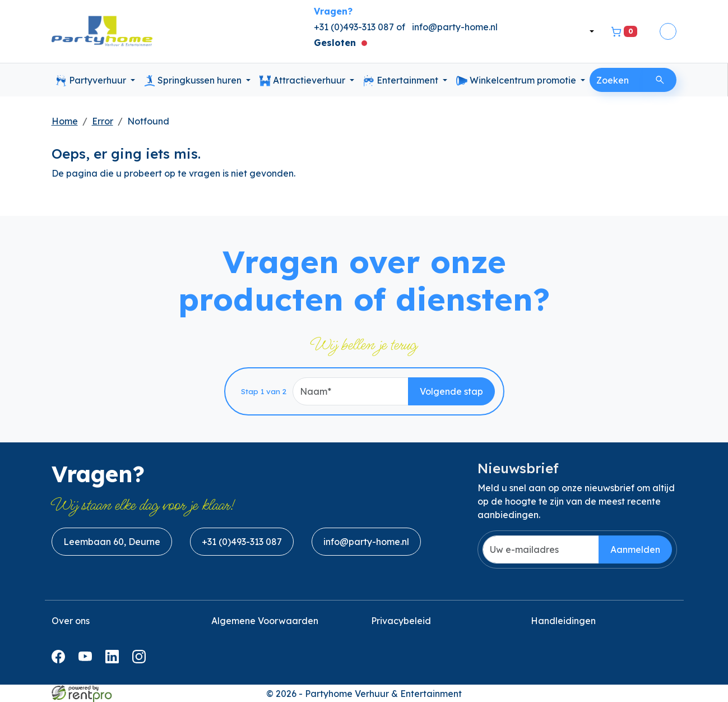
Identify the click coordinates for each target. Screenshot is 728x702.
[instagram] (141, 660)
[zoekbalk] (616, 80)
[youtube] (87, 660)
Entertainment (402, 81)
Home (65, 121)
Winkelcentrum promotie (517, 81)
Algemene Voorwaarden (265, 621)
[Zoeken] (660, 80)
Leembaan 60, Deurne (112, 542)
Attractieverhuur (303, 81)
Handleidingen (563, 621)
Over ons (71, 621)
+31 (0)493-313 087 (242, 542)
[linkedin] (114, 660)
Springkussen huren (194, 81)
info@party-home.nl (455, 27)
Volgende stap (451, 391)
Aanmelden (635, 549)
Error (103, 121)
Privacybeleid (401, 621)
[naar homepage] (102, 32)
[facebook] (61, 660)
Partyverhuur (92, 81)
